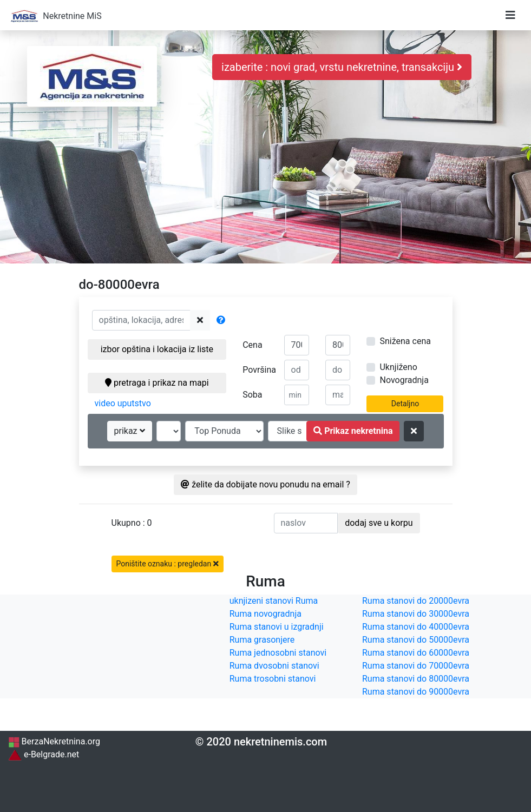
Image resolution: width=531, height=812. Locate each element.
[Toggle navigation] (510, 15)
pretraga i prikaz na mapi (157, 383)
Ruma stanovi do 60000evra (416, 653)
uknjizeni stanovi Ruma (274, 601)
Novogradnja (404, 380)
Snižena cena (405, 341)
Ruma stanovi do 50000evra (416, 640)
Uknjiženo (398, 367)
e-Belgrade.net (44, 754)
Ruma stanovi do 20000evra (416, 601)
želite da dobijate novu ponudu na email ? (265, 484)
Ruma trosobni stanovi (273, 679)
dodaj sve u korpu (379, 523)
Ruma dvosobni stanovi (274, 666)
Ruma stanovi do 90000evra (416, 692)
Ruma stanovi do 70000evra (416, 666)
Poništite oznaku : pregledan (168, 564)
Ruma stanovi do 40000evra (416, 627)
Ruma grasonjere (262, 640)
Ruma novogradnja (265, 614)
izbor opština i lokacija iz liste (157, 349)
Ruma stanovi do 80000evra (416, 679)
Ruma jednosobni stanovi (278, 653)
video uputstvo (123, 403)
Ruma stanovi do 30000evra (416, 614)
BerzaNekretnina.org (54, 741)
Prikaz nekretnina (353, 431)
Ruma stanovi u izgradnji (277, 627)
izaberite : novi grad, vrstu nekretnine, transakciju (342, 67)
